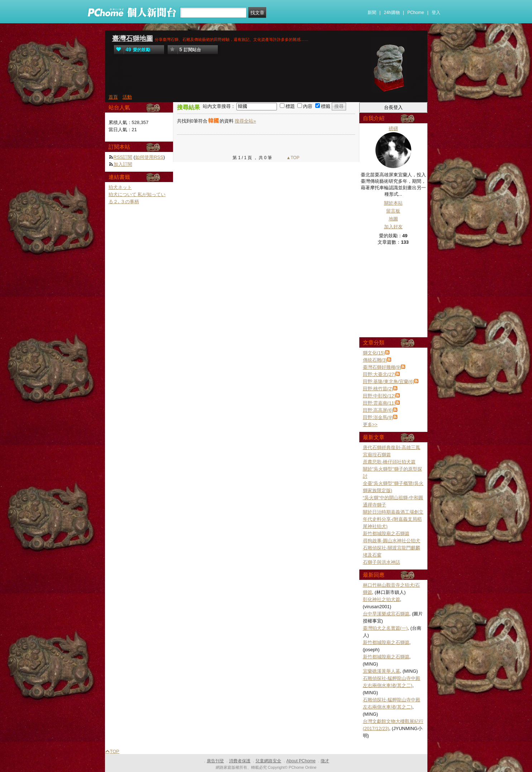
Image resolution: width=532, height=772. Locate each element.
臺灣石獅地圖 (133, 39)
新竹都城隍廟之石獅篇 (386, 533)
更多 (370, 425)
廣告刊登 (215, 761)
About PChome (301, 761)
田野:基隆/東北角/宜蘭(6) (389, 382)
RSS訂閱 (123, 157)
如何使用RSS (149, 157)
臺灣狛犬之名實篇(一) (385, 628)
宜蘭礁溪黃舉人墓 (382, 671)
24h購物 (392, 13)
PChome (416, 13)
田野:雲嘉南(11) (379, 403)
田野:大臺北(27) (379, 374)
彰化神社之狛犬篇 (382, 599)
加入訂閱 (123, 164)
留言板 (393, 211)
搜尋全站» (245, 121)
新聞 (372, 13)
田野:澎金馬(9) (378, 417)
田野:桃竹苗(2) (378, 389)
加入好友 (393, 227)
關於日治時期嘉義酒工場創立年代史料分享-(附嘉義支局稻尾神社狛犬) (393, 519)
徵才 (325, 761)
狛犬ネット (120, 187)
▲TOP (292, 158)
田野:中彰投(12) (379, 396)
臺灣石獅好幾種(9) (382, 367)
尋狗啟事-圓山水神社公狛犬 (392, 541)
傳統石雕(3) (375, 360)
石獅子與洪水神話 (382, 562)
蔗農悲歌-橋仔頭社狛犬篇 (389, 462)
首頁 (113, 97)
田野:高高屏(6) (378, 410)
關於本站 (393, 203)
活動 (127, 97)
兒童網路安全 (268, 761)
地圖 (393, 219)
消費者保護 (240, 761)
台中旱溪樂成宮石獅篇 (386, 614)
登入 (436, 13)
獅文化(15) (374, 353)
